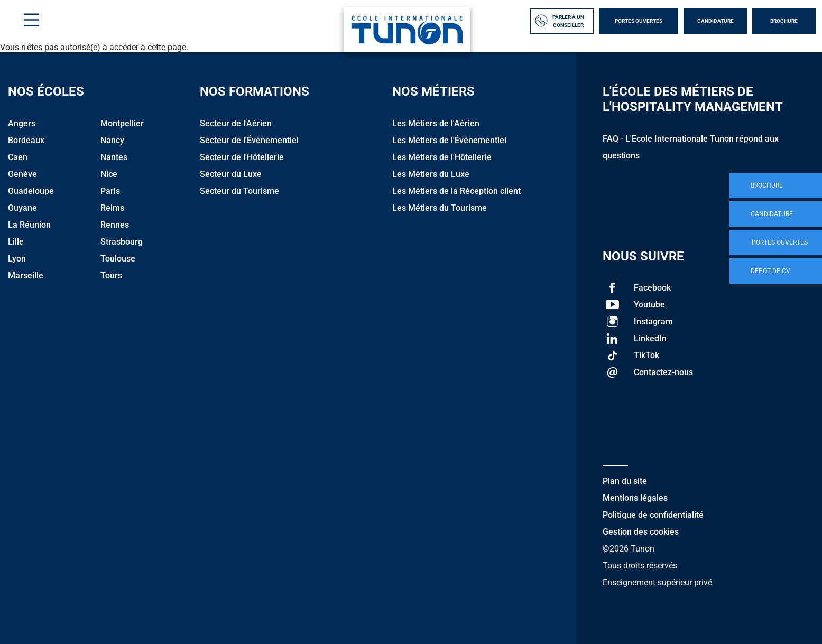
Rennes (115, 225)
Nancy (112, 140)
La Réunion (29, 225)
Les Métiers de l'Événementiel (449, 140)
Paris (110, 191)
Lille (16, 242)
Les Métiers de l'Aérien (436, 123)
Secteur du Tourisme (239, 191)
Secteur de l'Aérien (236, 123)
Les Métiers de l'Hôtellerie (442, 157)
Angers (22, 123)
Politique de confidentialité (653, 515)
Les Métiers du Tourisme (440, 208)
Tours (111, 276)
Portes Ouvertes (639, 21)
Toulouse (118, 259)
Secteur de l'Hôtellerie (242, 157)
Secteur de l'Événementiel (249, 140)
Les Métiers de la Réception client (456, 191)
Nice (109, 174)
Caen (18, 157)
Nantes (114, 157)
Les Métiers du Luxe (431, 174)
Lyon (17, 259)
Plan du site (625, 481)
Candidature (715, 21)
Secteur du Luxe (231, 174)
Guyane (22, 208)
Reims (112, 208)
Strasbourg (122, 242)
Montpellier (122, 123)
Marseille (26, 276)
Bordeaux (26, 140)
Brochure (784, 21)
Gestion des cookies (641, 532)
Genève (22, 174)
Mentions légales (635, 498)
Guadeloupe (31, 191)
